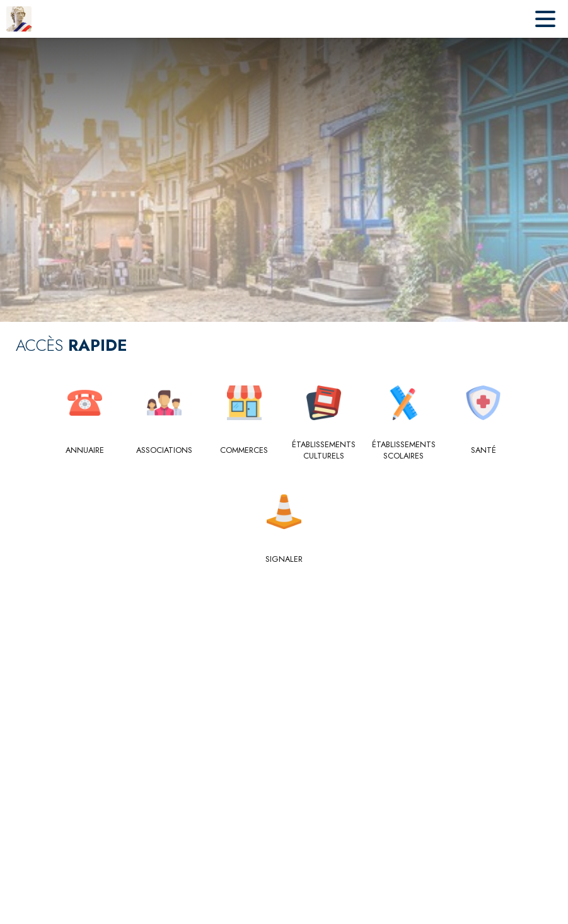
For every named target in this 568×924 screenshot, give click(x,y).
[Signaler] (284, 559)
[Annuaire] (85, 450)
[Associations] (165, 450)
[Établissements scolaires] (404, 451)
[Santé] (484, 450)
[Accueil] (19, 19)
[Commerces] (244, 450)
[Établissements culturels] (324, 451)
